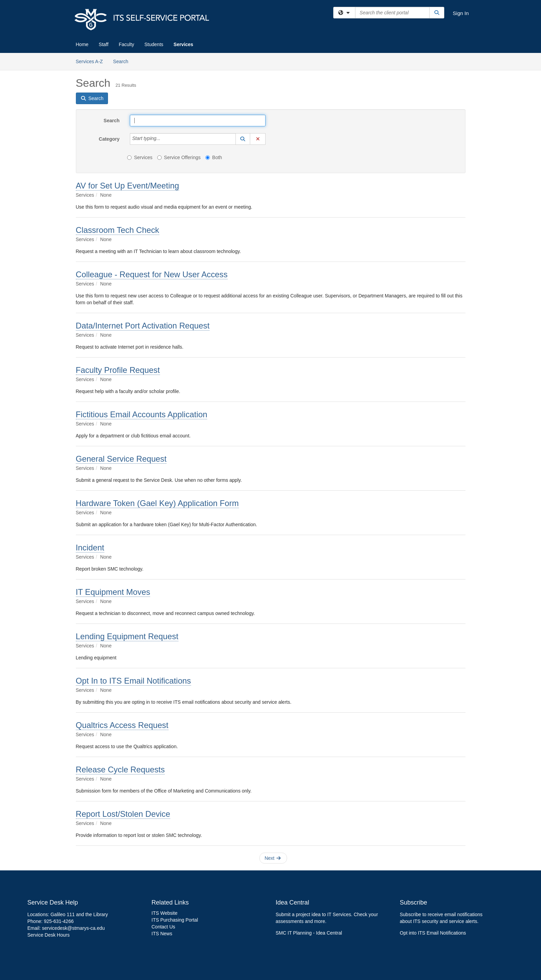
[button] (243, 139)
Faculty (126, 44)
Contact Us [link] (163, 927)
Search (123, 61)
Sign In (461, 13)
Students (154, 44)
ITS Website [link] (164, 913)
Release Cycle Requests (120, 769)
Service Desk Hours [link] (49, 935)
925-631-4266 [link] (59, 921)
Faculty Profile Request (118, 370)
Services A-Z (89, 61)
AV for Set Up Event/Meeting (127, 186)
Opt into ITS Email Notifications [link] (433, 933)
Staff (104, 44)
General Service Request (121, 459)
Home (82, 44)
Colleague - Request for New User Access (152, 274)
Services (184, 44)
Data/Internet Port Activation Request (143, 326)
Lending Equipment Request (127, 636)
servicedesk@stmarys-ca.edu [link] (73, 928)
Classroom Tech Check (118, 230)
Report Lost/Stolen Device (123, 814)
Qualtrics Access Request (122, 725)
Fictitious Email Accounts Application (142, 414)
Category (109, 139)
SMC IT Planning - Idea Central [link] (309, 933)
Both (214, 157)
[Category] (164, 139)
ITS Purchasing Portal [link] (175, 920)
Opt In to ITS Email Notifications (133, 681)
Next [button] (273, 858)
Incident (90, 548)
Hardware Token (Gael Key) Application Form (157, 503)
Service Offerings (179, 157)
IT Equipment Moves (113, 592)
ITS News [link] (162, 934)
